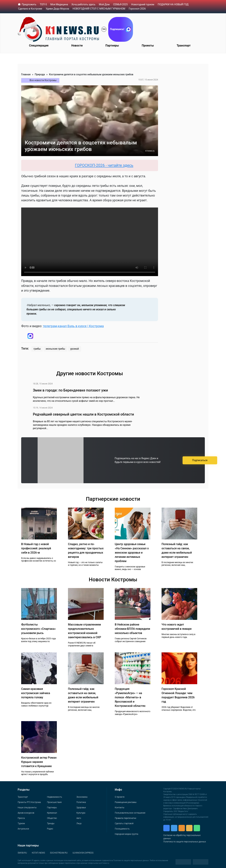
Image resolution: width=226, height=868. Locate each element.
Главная (26, 74)
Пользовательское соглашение (130, 813)
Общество (52, 818)
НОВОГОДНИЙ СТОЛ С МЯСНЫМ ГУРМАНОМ (99, 9)
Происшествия (54, 802)
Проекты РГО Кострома (29, 802)
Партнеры (112, 46)
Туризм (21, 823)
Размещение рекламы (126, 802)
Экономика (82, 797)
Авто (79, 818)
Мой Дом (104, 4)
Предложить (29, 4)
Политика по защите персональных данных (185, 842)
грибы (37, 349)
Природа (40, 74)
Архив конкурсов (26, 813)
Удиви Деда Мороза (57, 9)
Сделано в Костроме (30, 9)
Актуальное (23, 829)
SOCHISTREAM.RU (59, 853)
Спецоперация (39, 46)
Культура (81, 813)
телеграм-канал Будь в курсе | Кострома (73, 326)
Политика (81, 802)
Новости (77, 46)
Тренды (51, 823)
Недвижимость (54, 797)
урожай (75, 349)
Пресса (21, 818)
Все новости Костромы (43, 80)
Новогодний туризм (143, 4)
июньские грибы (55, 349)
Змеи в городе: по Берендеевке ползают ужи (70, 390)
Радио (50, 829)
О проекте (120, 797)
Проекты (148, 46)
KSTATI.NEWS (38, 853)
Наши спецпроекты (27, 808)
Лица (79, 823)
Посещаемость (122, 829)
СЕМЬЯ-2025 (120, 4)
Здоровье (81, 808)
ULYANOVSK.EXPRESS (83, 853)
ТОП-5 (43, 4)
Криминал (52, 813)
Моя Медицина (59, 4)
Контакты (120, 808)
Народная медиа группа (127, 834)
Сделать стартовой (124, 823)
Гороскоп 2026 (137, 9)
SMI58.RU (22, 853)
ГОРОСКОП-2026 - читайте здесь (110, 165)
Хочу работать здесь (83, 4)
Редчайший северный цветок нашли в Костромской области (83, 414)
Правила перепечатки (125, 818)
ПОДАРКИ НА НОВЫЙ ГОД (173, 4)
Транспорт (184, 46)
